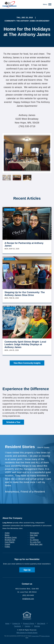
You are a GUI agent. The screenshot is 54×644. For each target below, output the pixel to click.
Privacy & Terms (29, 623)
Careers (28, 626)
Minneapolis (35, 533)
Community (10, 210)
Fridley (7, 547)
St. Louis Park (35, 542)
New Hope (34, 535)
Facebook (17, 626)
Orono (32, 537)
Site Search (41, 623)
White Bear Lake (36, 544)
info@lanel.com (28, 599)
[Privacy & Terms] (27, 620)
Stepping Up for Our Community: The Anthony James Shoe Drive (25, 294)
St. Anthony (34, 540)
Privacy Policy (35, 636)
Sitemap (37, 626)
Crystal (7, 544)
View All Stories (43, 447)
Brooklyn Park (10, 540)
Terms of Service (45, 636)
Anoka (7, 533)
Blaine (7, 535)
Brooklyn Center (11, 537)
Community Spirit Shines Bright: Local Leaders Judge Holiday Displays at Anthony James (25, 344)
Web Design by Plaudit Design (27, 633)
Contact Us (16, 623)
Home (7, 623)
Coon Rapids (10, 542)
